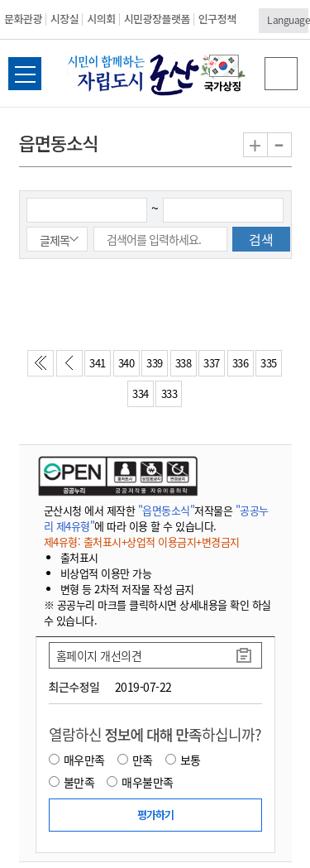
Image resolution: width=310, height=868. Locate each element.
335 (269, 363)
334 (141, 393)
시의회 (101, 19)
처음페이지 (44, 367)
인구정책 (217, 19)
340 (126, 363)
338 (184, 363)
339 (155, 363)
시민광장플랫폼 (157, 19)
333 (169, 393)
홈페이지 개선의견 (99, 655)
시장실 (64, 19)
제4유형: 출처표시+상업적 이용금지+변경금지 (142, 542)
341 (98, 363)
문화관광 (23, 19)
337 (212, 363)
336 (241, 363)
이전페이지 (73, 367)
